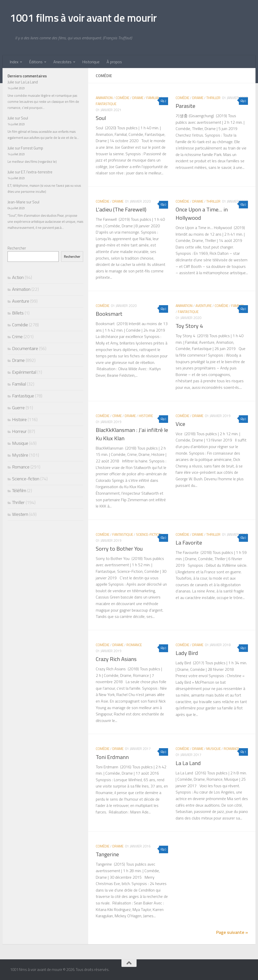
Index (14, 62)
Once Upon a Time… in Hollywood (202, 214)
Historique (91, 62)
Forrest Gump (32, 148)
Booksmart (109, 314)
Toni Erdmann (112, 757)
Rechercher (17, 248)
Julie (11, 82)
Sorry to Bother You (119, 549)
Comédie (122, 98)
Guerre (18, 408)
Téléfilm (19, 491)
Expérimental (24, 372)
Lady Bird (187, 653)
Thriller (213, 98)
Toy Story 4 (189, 326)
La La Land (188, 763)
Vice (180, 424)
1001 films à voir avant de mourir (83, 18)
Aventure (204, 306)
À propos (114, 62)
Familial (153, 98)
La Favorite (189, 543)
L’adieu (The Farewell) (121, 209)
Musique (214, 749)
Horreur (19, 431)
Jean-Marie (17, 202)
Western (20, 514)
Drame (138, 98)
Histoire (146, 416)
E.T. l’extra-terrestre (37, 172)
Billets (18, 313)
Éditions (36, 62)
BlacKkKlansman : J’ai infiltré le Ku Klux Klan (132, 434)
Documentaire (25, 348)
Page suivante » (232, 932)
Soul (101, 118)
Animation (104, 98)
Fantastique (106, 104)
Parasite (185, 106)
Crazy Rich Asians (116, 659)
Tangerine (107, 854)
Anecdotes (62, 62)
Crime (117, 416)
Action (18, 277)
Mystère (20, 455)
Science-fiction (149, 534)
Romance (134, 645)
